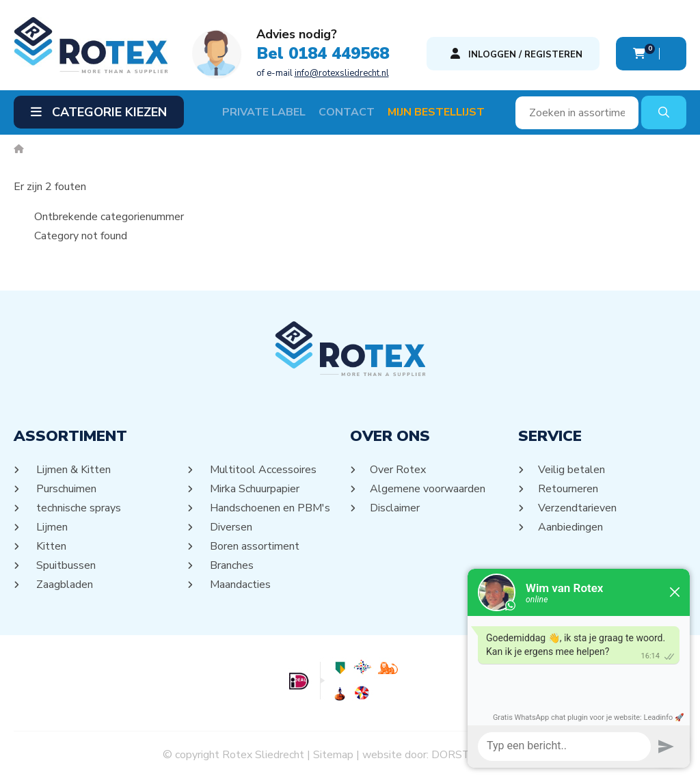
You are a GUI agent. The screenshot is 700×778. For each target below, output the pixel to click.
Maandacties (239, 585)
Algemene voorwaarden (428, 489)
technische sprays (78, 508)
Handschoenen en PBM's (269, 508)
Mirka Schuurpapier (254, 489)
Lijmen (51, 527)
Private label (264, 112)
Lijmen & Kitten (72, 470)
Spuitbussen (65, 565)
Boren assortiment (254, 546)
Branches (231, 565)
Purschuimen (65, 489)
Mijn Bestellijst (436, 112)
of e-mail (323, 73)
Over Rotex (398, 470)
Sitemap (333, 755)
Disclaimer (395, 508)
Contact (347, 112)
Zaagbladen (64, 585)
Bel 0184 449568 (323, 53)
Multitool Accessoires (262, 470)
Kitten (50, 546)
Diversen (230, 527)
